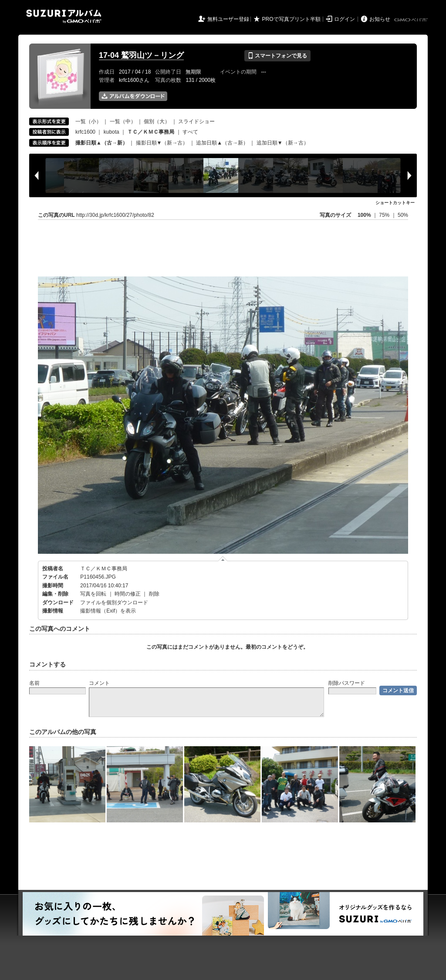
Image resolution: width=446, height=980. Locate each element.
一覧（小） (88, 121)
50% (403, 215)
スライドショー (196, 121)
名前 (34, 683)
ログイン (345, 19)
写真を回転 (93, 594)
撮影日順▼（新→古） (162, 143)
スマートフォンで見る (277, 56)
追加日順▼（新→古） (283, 143)
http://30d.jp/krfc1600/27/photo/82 (115, 215)
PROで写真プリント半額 (291, 19)
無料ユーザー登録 (228, 19)
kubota (111, 132)
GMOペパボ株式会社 (412, 20)
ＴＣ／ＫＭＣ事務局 (104, 569)
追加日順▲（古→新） (222, 143)
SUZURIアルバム (64, 16)
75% (385, 215)
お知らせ (380, 19)
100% (364, 215)
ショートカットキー (395, 203)
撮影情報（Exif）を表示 (108, 611)
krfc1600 (85, 132)
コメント (99, 683)
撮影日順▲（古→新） (101, 143)
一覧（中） (123, 121)
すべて (190, 132)
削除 (154, 594)
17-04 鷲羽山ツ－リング (141, 55)
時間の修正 (128, 594)
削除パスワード (347, 683)
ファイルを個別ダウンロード (114, 603)
